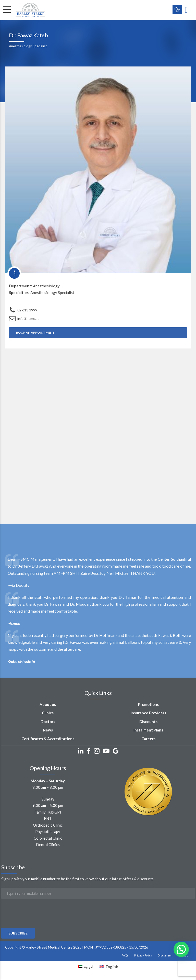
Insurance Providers (148, 713)
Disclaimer (165, 955)
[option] (98, 610)
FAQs (125, 955)
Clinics (48, 713)
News (48, 730)
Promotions (148, 704)
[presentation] (40, 927)
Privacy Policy (143, 955)
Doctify (23, 585)
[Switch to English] (109, 967)
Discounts (148, 722)
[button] (181, 949)
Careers (148, 739)
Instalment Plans (148, 730)
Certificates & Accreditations (48, 739)
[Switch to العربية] (86, 967)
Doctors (48, 722)
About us (48, 704)
